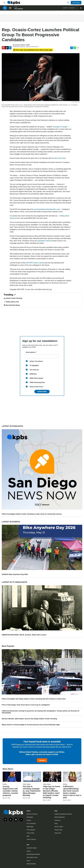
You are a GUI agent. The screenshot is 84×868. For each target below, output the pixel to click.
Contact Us (57, 820)
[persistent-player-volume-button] (10, 9)
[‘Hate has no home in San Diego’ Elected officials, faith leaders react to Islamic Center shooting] (52, 777)
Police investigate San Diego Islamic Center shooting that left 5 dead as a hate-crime (34, 699)
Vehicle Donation (31, 864)
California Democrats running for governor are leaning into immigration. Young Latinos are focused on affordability (40, 712)
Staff (28, 836)
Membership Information (33, 854)
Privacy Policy (30, 833)
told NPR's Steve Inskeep (35, 263)
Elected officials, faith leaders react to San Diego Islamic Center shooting (29, 719)
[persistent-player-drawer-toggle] (81, 9)
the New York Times (59, 158)
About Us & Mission (32, 814)
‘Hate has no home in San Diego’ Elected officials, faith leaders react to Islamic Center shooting (52, 792)
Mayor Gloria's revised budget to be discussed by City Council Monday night (31, 725)
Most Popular (9, 646)
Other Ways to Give (32, 857)
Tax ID (28, 861)
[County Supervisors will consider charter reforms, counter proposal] (12, 777)
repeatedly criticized (45, 241)
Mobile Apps (30, 827)
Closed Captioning (59, 817)
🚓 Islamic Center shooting (13, 298)
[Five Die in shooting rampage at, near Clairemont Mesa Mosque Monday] (32, 777)
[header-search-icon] (68, 3)
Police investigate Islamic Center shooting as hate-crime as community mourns (32, 514)
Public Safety (27, 784)
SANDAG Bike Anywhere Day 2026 (15, 574)
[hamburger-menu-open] (4, 3)
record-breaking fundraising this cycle (47, 209)
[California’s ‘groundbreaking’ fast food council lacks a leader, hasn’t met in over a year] (72, 777)
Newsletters (30, 817)
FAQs (56, 823)
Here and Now (19, 10)
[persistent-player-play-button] (5, 9)
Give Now (76, 3)
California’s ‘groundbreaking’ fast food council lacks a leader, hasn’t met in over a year (72, 792)
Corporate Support (32, 848)
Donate (42, 760)
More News (8, 769)
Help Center (58, 833)
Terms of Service (31, 839)
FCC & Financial (31, 823)
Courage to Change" (60, 127)
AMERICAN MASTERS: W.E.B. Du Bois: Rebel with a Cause (24, 635)
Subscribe (42, 392)
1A (74, 9)
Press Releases (31, 830)
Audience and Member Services (63, 814)
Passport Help (58, 830)
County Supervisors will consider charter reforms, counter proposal (10, 791)
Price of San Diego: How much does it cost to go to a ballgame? (26, 705)
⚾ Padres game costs (11, 302)
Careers (29, 820)
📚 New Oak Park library (12, 305)
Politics (5, 784)
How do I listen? (59, 827)
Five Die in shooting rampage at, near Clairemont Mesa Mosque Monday (32, 791)
